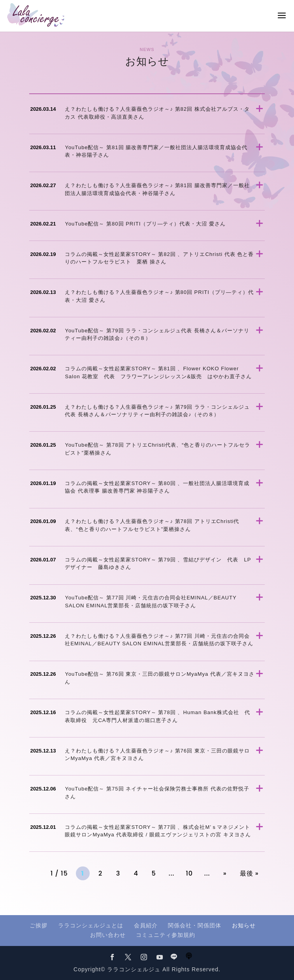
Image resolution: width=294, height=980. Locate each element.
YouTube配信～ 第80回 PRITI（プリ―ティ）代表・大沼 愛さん (145, 224)
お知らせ (244, 925)
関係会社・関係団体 (195, 925)
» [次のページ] (225, 873)
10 (189, 873)
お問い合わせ (108, 935)
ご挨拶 (39, 925)
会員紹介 (146, 925)
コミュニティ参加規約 (166, 935)
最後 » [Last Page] (249, 873)
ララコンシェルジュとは (91, 925)
